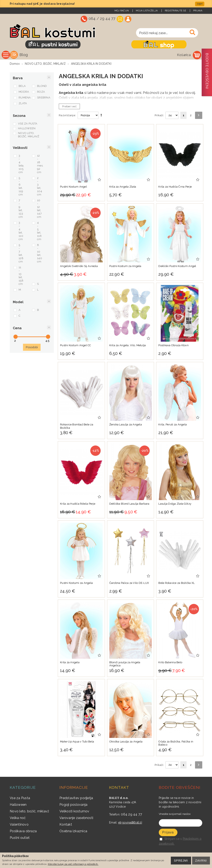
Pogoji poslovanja (73, 806)
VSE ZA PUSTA (28, 125)
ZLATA (23, 104)
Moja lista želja (147, 11)
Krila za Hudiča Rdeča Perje (78, 505)
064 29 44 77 (131, 815)
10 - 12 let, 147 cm (39, 210)
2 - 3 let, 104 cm (40, 187)
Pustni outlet (20, 839)
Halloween (18, 806)
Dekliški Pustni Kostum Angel (177, 267)
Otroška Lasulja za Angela (126, 743)
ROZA (41, 93)
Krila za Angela (70, 663)
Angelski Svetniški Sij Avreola (79, 267)
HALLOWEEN (27, 129)
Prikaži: (159, 116)
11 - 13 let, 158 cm (21, 277)
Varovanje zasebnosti (76, 819)
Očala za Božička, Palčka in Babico (176, 744)
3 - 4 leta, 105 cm (21, 165)
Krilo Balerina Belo (170, 663)
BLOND (42, 87)
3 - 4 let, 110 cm (21, 232)
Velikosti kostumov (74, 812)
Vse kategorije (35, 55)
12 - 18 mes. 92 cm (40, 165)
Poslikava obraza (23, 832)
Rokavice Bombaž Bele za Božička (77, 427)
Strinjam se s (171, 840)
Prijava (198, 11)
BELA (22, 87)
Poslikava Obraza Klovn (173, 346)
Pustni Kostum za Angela (125, 267)
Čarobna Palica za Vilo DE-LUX (129, 584)
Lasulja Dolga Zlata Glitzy (175, 505)
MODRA (24, 93)
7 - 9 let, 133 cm (21, 210)
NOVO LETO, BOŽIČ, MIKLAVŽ (29, 136)
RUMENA (25, 99)
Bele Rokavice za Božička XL (176, 584)
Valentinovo (19, 825)
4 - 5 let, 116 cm (39, 232)
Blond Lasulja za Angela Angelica (125, 665)
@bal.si (137, 823)
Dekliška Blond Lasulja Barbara (129, 505)
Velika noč (18, 819)
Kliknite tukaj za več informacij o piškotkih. (73, 864)
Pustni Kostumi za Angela (76, 584)
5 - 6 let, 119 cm (21, 187)
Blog (67, 55)
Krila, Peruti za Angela (173, 426)
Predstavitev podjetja (76, 799)
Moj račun (122, 11)
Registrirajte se (175, 11)
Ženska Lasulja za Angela (126, 426)
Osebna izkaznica (73, 832)
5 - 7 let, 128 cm (21, 254)
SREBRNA (43, 99)
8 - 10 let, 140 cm (40, 254)
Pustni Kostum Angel (73, 188)
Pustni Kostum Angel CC (76, 346)
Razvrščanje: (67, 116)
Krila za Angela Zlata (123, 188)
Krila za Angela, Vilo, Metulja (128, 346)
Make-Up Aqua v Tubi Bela (77, 743)
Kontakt (66, 825)
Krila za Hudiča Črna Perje (175, 188)
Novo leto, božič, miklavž (30, 812)
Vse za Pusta (20, 799)
